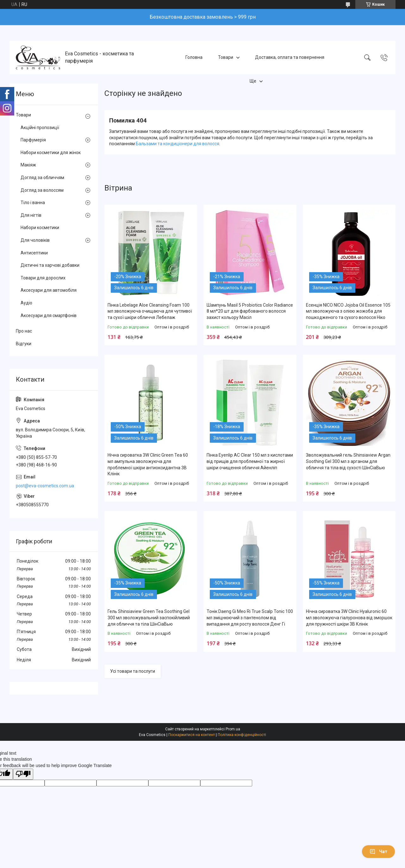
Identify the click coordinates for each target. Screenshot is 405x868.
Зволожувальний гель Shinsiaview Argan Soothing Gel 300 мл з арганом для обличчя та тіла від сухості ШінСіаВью (348, 461)
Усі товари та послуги (133, 671)
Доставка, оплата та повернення (290, 57)
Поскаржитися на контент (192, 735)
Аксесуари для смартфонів (49, 315)
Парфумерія (33, 140)
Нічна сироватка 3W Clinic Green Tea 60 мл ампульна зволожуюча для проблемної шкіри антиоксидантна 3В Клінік (148, 464)
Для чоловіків (35, 240)
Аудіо (26, 303)
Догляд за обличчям (42, 178)
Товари (226, 57)
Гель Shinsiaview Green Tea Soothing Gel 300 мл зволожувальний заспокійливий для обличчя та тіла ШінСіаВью (149, 618)
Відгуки (24, 344)
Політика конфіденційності (242, 735)
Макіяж (28, 165)
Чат (378, 852)
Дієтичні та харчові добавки (50, 265)
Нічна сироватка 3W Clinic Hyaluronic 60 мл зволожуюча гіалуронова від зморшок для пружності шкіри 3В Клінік (349, 618)
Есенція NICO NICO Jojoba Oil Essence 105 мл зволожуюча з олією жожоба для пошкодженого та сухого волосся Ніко (348, 311)
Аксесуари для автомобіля (49, 290)
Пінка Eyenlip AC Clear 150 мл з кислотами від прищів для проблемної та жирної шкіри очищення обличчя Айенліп (250, 461)
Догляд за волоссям (42, 190)
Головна (194, 57)
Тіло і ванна (33, 203)
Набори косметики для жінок (51, 153)
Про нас (24, 331)
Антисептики (34, 253)
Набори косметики (40, 228)
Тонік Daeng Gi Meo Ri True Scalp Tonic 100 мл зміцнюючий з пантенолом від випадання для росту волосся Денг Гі (250, 618)
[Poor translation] (23, 774)
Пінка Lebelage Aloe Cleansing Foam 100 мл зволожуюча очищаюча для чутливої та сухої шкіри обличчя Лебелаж (150, 311)
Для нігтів (31, 215)
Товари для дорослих (43, 278)
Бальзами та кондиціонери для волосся (178, 144)
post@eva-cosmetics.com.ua (45, 486)
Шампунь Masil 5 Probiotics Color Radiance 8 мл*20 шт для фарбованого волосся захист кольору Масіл (250, 311)
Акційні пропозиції (40, 128)
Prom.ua (233, 729)
